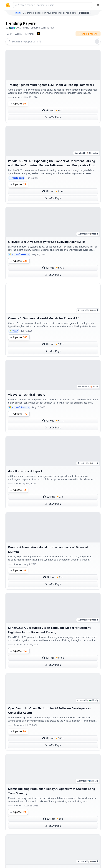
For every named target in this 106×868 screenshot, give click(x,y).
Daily (9, 34)
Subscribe (84, 13)
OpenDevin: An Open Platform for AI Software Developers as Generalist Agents (49, 710)
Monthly (30, 34)
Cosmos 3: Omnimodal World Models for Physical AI (43, 318)
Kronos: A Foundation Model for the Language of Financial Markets (48, 549)
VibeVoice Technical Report (27, 395)
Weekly (19, 34)
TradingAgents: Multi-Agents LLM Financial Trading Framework (51, 85)
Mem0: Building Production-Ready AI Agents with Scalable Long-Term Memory (52, 791)
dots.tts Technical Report (25, 471)
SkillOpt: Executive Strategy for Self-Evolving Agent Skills (47, 242)
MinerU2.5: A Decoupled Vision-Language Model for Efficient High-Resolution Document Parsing (49, 630)
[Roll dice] (97, 42)
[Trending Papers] (39, 34)
